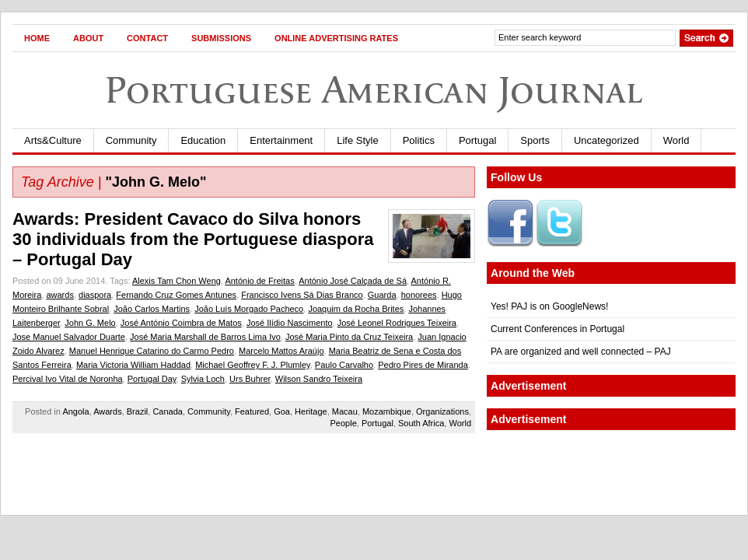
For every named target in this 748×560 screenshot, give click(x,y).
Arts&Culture (53, 140)
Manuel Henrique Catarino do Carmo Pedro (152, 351)
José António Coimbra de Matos (181, 323)
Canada (168, 411)
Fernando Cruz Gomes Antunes (176, 295)
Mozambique (387, 411)
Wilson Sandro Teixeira (319, 379)
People (344, 423)
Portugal (477, 140)
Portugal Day (152, 379)
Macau (345, 411)
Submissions (221, 38)
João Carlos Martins (152, 309)
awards (59, 295)
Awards (107, 411)
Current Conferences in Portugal (558, 329)
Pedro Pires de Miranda (423, 365)
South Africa (421, 423)
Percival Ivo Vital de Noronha (68, 379)
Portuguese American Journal (374, 90)
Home (37, 38)
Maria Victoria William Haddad (133, 365)
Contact (147, 38)
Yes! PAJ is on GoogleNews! (549, 306)
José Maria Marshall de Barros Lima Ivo (205, 337)
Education (203, 140)
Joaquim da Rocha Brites (356, 309)
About (88, 38)
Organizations (442, 411)
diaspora (95, 295)
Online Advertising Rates (336, 38)
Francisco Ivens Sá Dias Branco (302, 295)
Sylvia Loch (203, 379)
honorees (419, 295)
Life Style (357, 140)
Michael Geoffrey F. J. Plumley (253, 365)
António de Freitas (259, 281)
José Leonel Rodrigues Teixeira (397, 323)
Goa (282, 411)
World (676, 140)
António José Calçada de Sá (353, 281)
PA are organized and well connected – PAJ (581, 352)
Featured (252, 411)
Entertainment (281, 140)
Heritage (311, 411)
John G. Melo (90, 323)
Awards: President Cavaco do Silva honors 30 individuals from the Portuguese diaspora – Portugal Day (193, 239)
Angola (75, 411)
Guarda (382, 295)
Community (131, 140)
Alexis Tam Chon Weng (177, 281)
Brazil (138, 411)
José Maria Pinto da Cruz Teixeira (349, 337)
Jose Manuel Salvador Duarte (69, 337)
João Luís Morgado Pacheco (249, 309)
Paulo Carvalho (344, 365)
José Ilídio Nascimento (290, 323)
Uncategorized (606, 140)
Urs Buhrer (250, 379)
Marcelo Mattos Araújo (281, 351)
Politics (419, 140)
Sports (535, 140)
